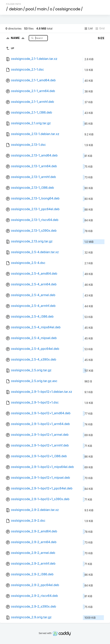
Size (101, 38)
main (42, 9)
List (88, 28)
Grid (100, 28)
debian (16, 9)
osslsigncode (68, 9)
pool (30, 9)
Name (18, 38)
